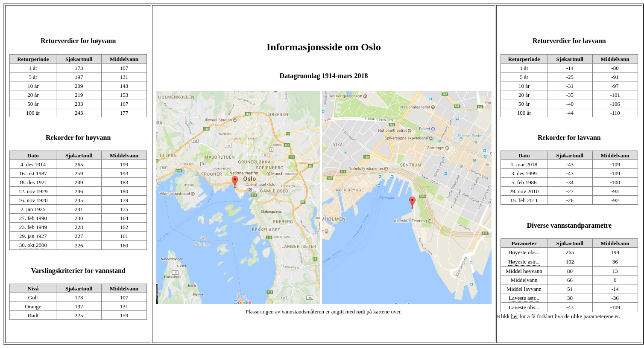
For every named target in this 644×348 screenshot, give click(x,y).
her (515, 316)
